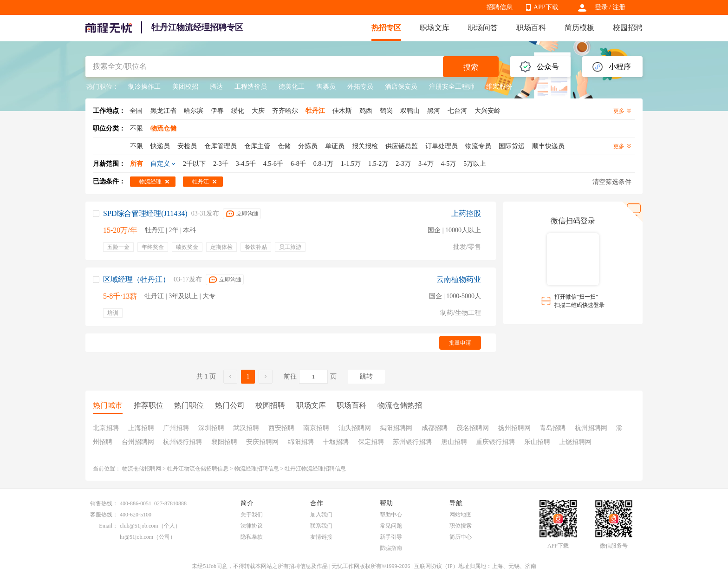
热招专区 (386, 28)
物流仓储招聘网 (142, 469)
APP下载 (546, 7)
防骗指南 (391, 548)
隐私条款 (252, 537)
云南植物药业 (459, 279)
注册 (619, 7)
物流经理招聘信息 (257, 469)
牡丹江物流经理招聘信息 (315, 469)
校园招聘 (628, 28)
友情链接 (321, 537)
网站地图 (461, 515)
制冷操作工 (144, 87)
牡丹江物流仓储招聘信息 (198, 469)
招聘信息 (500, 7)
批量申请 (460, 343)
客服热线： (104, 515)
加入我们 (321, 515)
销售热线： (104, 503)
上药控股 (466, 213)
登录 (601, 7)
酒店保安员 (401, 87)
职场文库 (435, 28)
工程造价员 (251, 87)
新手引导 (391, 537)
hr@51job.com (136, 537)
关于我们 (252, 515)
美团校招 (185, 87)
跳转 (366, 376)
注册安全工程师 (452, 87)
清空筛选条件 (612, 182)
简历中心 (461, 537)
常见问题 (391, 526)
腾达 (216, 87)
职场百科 (531, 28)
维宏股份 (499, 87)
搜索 (471, 67)
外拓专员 (360, 87)
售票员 (326, 87)
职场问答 (483, 28)
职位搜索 (461, 526)
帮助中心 (391, 515)
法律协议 (252, 526)
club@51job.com (139, 526)
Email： (108, 526)
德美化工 (292, 87)
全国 (136, 111)
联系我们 (321, 526)
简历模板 (579, 28)
